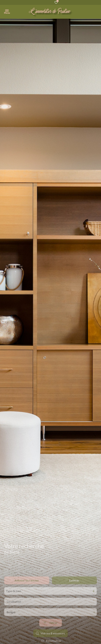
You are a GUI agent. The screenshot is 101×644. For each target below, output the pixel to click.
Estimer (74, 590)
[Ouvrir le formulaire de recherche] (51, 632)
